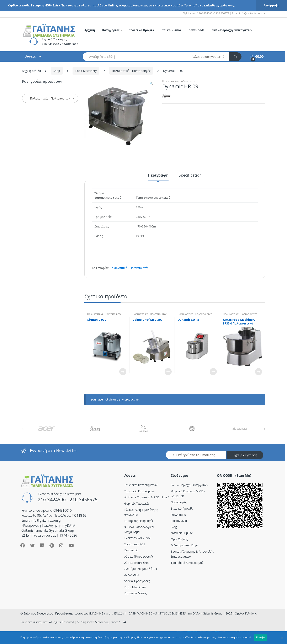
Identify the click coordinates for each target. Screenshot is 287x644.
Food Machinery (86, 71)
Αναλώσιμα (132, 575)
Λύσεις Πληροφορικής (139, 556)
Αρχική (90, 30)
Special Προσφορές (137, 581)
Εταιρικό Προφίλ (141, 30)
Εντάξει (260, 637)
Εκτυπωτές (131, 550)
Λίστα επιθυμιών (182, 533)
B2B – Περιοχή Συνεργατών (232, 30)
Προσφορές (179, 502)
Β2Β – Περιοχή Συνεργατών (189, 485)
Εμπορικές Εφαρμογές (139, 521)
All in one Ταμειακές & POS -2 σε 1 (147, 497)
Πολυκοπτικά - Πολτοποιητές (131, 71)
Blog (174, 527)
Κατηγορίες (111, 30)
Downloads (197, 30)
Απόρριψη (272, 5)
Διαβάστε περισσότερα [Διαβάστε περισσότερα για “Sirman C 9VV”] (123, 372)
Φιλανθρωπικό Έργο (184, 545)
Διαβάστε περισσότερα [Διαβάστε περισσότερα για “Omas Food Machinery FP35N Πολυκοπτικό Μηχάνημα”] (258, 372)
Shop (57, 71)
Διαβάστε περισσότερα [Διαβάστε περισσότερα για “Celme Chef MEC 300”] (168, 372)
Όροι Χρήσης (179, 539)
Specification (190, 175)
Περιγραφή (158, 175)
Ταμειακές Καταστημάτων (141, 485)
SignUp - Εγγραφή (245, 455)
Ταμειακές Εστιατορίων (139, 491)
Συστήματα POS (135, 544)
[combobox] (135, 57)
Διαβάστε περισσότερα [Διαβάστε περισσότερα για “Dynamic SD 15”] (213, 372)
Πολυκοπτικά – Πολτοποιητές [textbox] (49, 98)
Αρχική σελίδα (31, 71)
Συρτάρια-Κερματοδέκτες (141, 569)
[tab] (158, 177)
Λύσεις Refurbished (137, 563)
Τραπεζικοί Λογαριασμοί (187, 563)
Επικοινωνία (171, 30)
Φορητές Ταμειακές (137, 503)
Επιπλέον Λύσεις (135, 593)
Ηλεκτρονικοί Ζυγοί (137, 538)
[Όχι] (282, 638)
